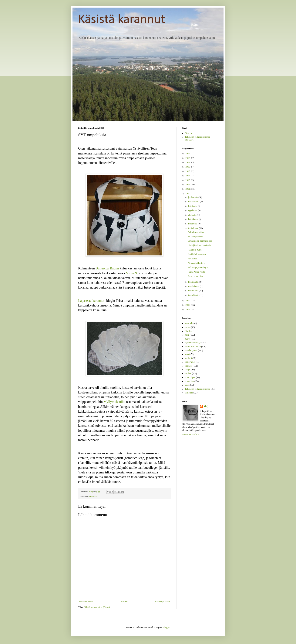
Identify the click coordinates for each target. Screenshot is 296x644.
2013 (188, 180)
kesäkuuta (193, 224)
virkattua (189, 393)
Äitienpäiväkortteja (196, 263)
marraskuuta (194, 202)
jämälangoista (191, 350)
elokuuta (192, 215)
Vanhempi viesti (162, 602)
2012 (188, 185)
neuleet (188, 373)
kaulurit (188, 358)
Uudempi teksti (86, 602)
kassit (187, 354)
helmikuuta (194, 291)
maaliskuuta (194, 286)
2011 (188, 189)
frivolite (188, 331)
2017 (188, 162)
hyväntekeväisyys (193, 343)
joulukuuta (193, 197)
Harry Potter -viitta (196, 272)
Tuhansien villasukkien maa (197, 389)
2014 (188, 176)
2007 (188, 310)
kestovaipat (190, 362)
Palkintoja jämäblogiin (198, 267)
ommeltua (93, 496)
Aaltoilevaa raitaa (196, 232)
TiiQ (206, 406)
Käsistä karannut (122, 20)
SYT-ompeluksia (195, 237)
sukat (187, 385)
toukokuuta (194, 228)
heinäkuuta (193, 219)
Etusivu (124, 602)
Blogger (166, 627)
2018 (188, 158)
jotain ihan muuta (193, 347)
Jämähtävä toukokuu (197, 254)
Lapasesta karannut (91, 301)
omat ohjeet (190, 377)
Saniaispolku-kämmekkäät (200, 241)
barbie (188, 327)
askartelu (189, 323)
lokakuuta (193, 206)
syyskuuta (193, 210)
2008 (188, 305)
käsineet (188, 366)
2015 (188, 171)
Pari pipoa (192, 259)
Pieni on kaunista (195, 276)
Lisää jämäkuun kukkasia (199, 245)
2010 (188, 193)
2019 (188, 154)
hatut (187, 335)
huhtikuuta (193, 282)
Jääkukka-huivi (195, 250)
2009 (188, 301)
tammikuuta (194, 295)
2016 (188, 167)
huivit (187, 339)
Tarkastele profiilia (191, 435)
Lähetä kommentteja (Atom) (97, 607)
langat (188, 370)
